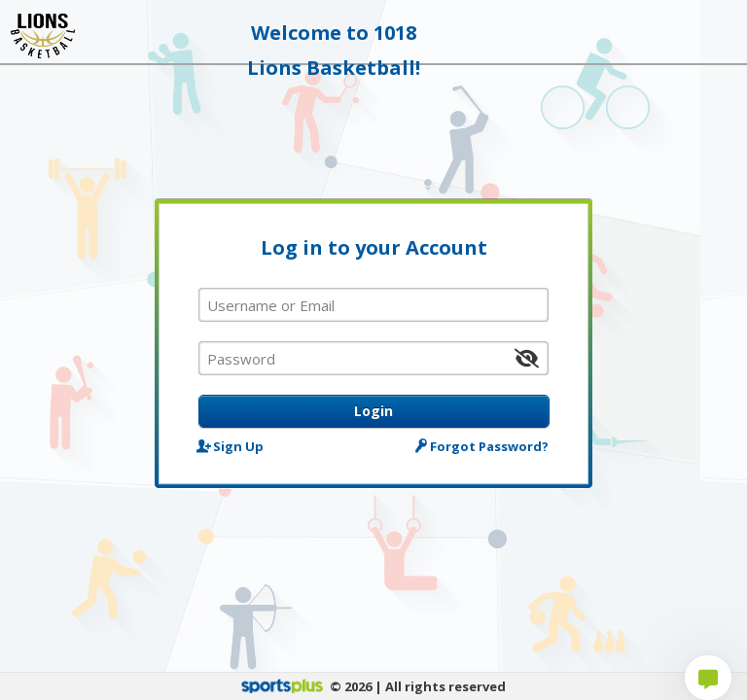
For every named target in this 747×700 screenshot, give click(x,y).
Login (373, 411)
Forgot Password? (483, 446)
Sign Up (231, 446)
